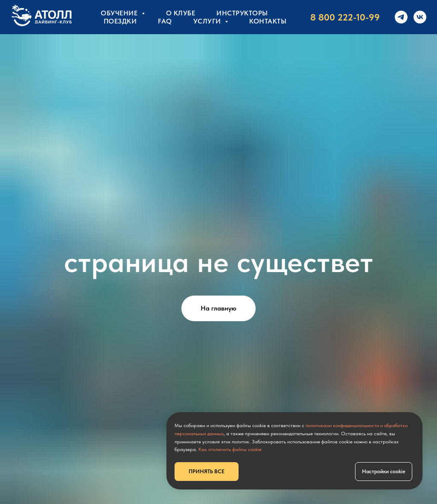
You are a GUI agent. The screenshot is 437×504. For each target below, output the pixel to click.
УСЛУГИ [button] (208, 21)
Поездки (120, 21)
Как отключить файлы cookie (230, 449)
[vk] (420, 17)
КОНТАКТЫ (268, 21)
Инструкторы (242, 13)
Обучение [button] (120, 13)
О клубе (181, 13)
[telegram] (401, 17)
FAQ (165, 21)
